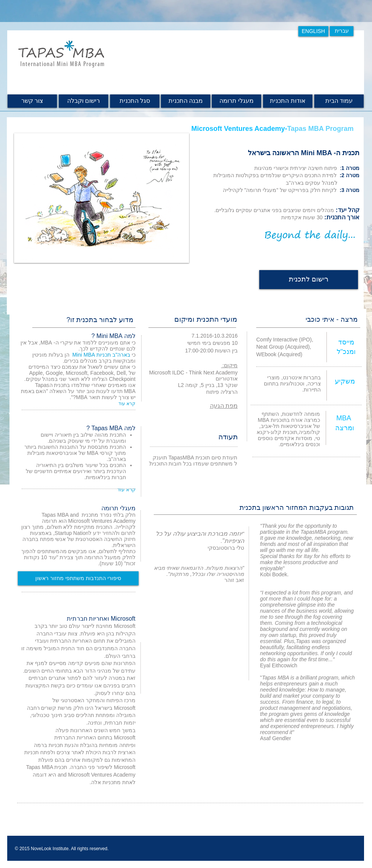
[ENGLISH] (313, 31)
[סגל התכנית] (135, 101)
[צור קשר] (32, 101)
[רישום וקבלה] (84, 101)
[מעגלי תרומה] (236, 101)
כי (103, 355)
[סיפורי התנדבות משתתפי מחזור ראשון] (78, 578)
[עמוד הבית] (339, 101)
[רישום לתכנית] (309, 280)
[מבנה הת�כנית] (186, 101)
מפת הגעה (224, 406)
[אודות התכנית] (288, 101)
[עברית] (342, 31)
